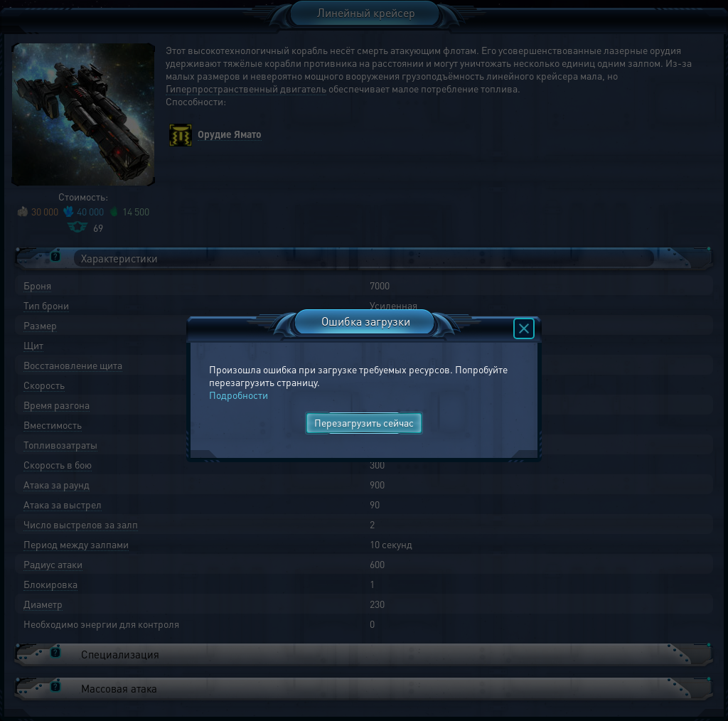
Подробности (239, 395)
